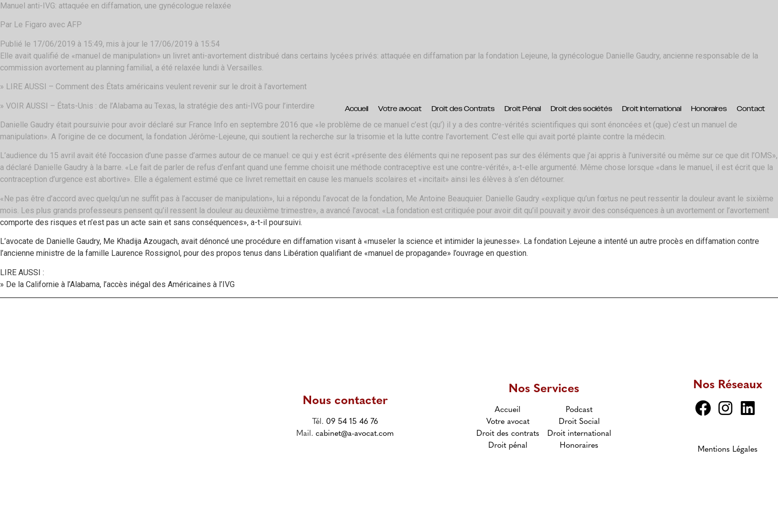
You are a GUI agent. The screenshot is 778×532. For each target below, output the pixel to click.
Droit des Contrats (463, 109)
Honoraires (709, 109)
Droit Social (579, 422)
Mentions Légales (728, 450)
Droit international (579, 434)
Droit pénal (508, 446)
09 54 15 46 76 (352, 422)
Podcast (579, 410)
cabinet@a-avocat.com (355, 434)
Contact (751, 109)
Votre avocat (400, 109)
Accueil (357, 109)
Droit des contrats (508, 434)
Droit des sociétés (582, 109)
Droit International (652, 109)
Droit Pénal (523, 109)
